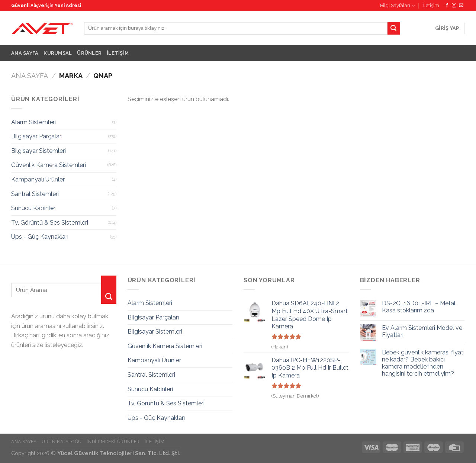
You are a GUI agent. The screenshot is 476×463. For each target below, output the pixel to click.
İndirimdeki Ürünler (113, 442)
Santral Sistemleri (35, 194)
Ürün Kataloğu (62, 442)
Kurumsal (58, 53)
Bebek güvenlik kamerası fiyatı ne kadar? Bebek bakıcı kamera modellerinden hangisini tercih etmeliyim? (423, 363)
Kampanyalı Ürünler (38, 179)
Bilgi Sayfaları (398, 6)
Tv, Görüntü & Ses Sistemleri (50, 223)
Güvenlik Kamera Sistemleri (49, 165)
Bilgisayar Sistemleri (38, 151)
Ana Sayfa (25, 53)
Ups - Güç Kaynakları (40, 237)
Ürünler (89, 53)
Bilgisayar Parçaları (37, 136)
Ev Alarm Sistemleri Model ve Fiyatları (422, 331)
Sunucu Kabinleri (34, 208)
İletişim (431, 5)
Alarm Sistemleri (33, 122)
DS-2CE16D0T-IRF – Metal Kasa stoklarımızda (419, 307)
